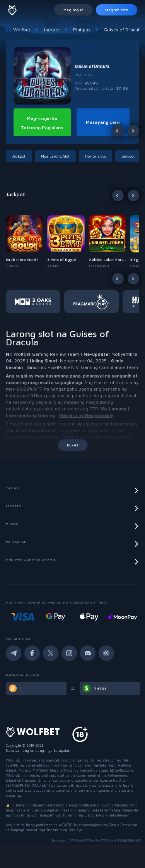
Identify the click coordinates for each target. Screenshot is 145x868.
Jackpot (52, 30)
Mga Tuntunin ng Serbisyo (61, 830)
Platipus (82, 30)
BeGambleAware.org (49, 805)
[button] (20, 156)
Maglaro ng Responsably (86, 415)
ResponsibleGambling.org (90, 805)
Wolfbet (18, 29)
